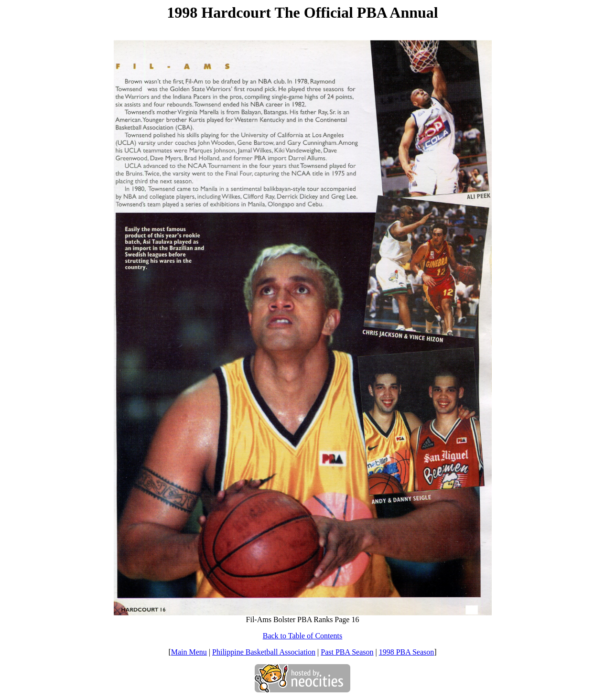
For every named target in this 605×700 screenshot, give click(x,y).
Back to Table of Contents (303, 636)
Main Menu (189, 652)
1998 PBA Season (407, 652)
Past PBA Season (347, 652)
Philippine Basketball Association (264, 652)
